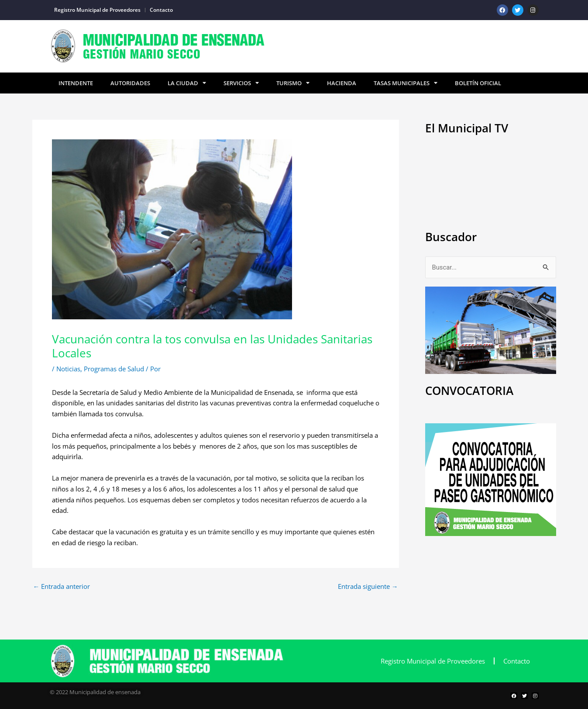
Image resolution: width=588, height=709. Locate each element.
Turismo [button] (293, 83)
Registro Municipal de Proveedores (97, 10)
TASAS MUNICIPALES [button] (406, 83)
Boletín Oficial (478, 83)
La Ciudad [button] (187, 83)
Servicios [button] (241, 83)
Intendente (76, 83)
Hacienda (342, 83)
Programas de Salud (114, 369)
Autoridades (130, 83)
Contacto (161, 10)
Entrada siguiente (368, 586)
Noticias (68, 369)
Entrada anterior (62, 586)
